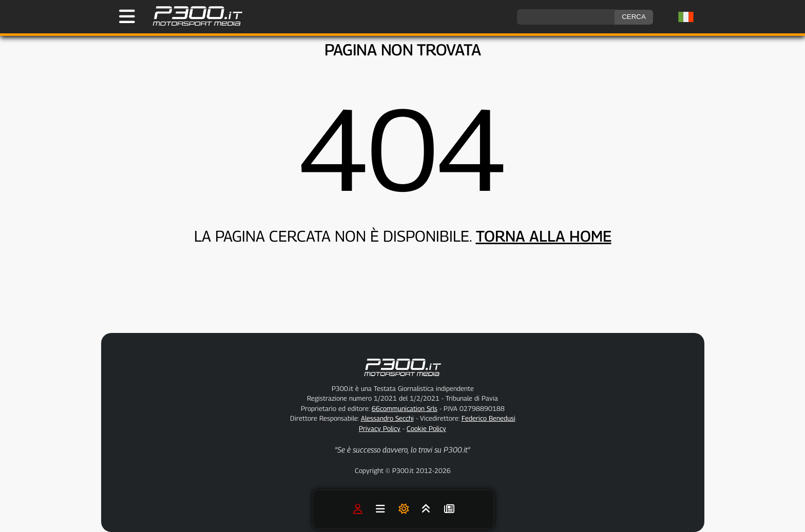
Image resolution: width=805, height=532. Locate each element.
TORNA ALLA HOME (544, 236)
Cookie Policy (426, 428)
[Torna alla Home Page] (192, 24)
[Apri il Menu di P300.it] (127, 16)
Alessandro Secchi (387, 418)
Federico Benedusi (488, 418)
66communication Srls (405, 408)
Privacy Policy (380, 428)
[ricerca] (566, 17)
